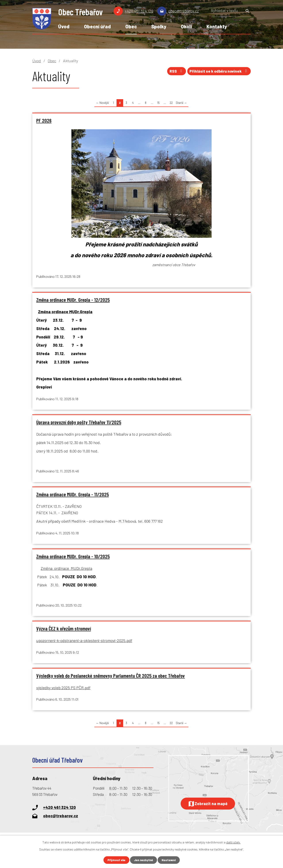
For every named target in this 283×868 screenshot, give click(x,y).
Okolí (186, 26)
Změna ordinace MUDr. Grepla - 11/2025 (73, 496)
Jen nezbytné (143, 860)
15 (158, 103)
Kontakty (217, 26)
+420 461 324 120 (139, 11)
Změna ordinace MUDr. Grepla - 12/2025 (73, 300)
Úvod (64, 26)
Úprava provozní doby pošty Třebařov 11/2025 (79, 423)
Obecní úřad (97, 26)
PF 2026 (44, 120)
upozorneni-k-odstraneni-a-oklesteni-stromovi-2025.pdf (84, 642)
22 (171, 103)
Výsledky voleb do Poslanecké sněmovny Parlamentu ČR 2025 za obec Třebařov (111, 678)
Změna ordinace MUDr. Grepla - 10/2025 (73, 558)
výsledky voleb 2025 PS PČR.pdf (63, 690)
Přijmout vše (115, 860)
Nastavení (170, 860)
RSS (173, 72)
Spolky (159, 26)
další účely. (233, 842)
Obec (131, 26)
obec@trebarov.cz (184, 11)
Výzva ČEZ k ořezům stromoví (64, 630)
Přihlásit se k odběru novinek (218, 72)
